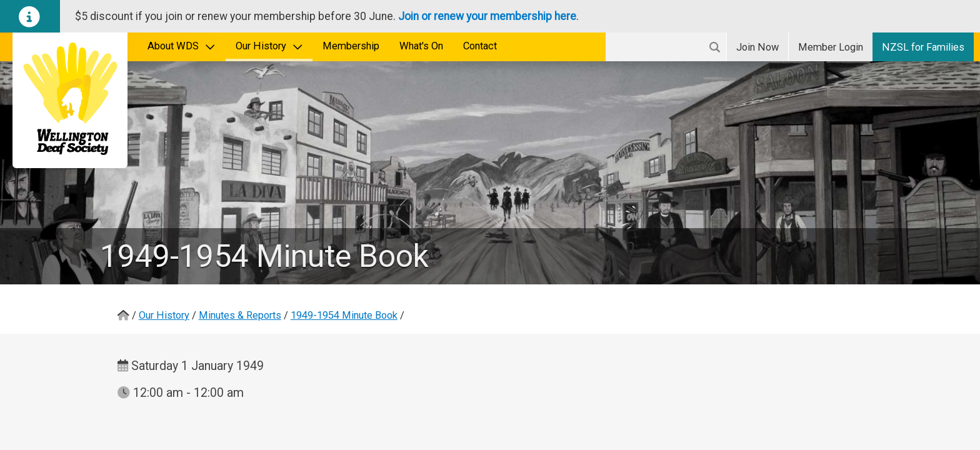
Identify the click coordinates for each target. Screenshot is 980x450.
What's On (421, 46)
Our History (269, 46)
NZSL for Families (923, 47)
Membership (351, 46)
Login (831, 47)
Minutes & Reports (240, 315)
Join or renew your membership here (487, 16)
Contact (480, 46)
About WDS (182, 46)
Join (757, 47)
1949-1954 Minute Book (344, 315)
